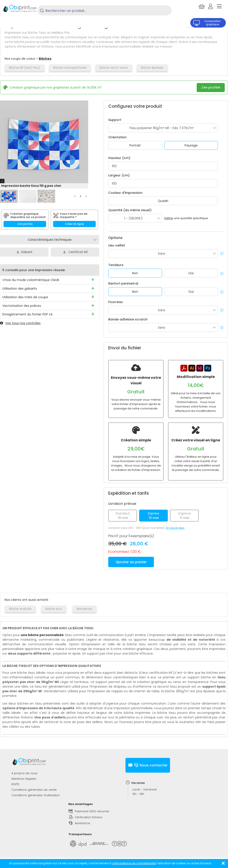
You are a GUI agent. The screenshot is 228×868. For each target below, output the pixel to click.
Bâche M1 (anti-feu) (25, 68)
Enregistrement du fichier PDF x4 (28, 314)
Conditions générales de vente (34, 790)
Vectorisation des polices (22, 306)
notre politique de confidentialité (134, 863)
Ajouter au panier (131, 562)
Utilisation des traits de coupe (25, 297)
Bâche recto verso (114, 68)
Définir (169, 218)
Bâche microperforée (70, 68)
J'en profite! (211, 87)
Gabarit (24, 252)
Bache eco (54, 609)
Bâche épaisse (152, 68)
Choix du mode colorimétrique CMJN (31, 280)
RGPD (15, 784)
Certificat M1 (75, 252)
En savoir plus (175, 528)
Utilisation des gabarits (20, 289)
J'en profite (25, 224)
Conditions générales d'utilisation (36, 795)
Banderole (84, 609)
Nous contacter (148, 765)
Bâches (45, 59)
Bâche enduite (20, 609)
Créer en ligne (75, 224)
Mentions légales (24, 779)
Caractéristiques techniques (50, 240)
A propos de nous (24, 773)
